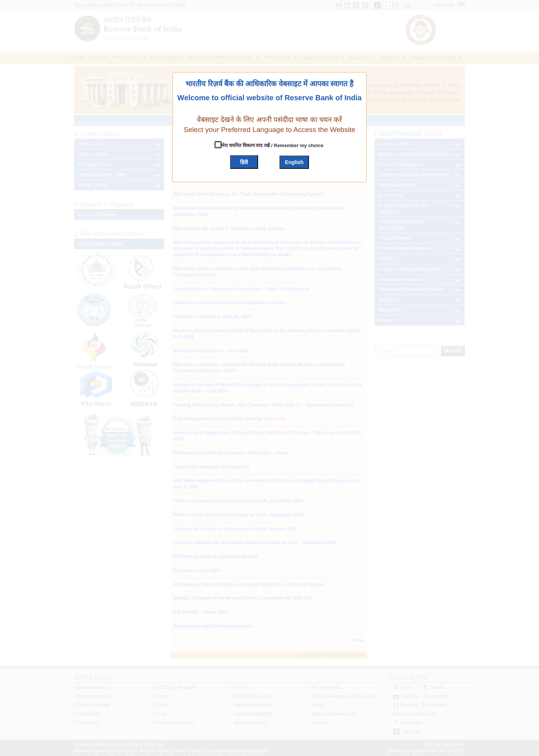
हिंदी (244, 162)
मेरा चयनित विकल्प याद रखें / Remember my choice (272, 145)
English (294, 162)
